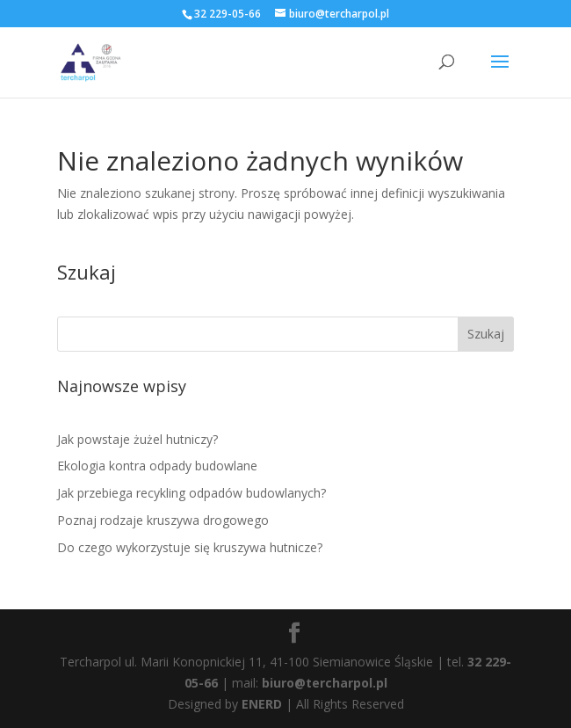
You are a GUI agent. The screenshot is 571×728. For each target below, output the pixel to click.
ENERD (262, 704)
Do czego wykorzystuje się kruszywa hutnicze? (190, 547)
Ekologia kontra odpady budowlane (157, 466)
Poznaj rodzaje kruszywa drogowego (163, 520)
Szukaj (486, 334)
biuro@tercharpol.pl (325, 683)
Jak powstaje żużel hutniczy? (137, 439)
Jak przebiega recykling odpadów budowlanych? (192, 493)
